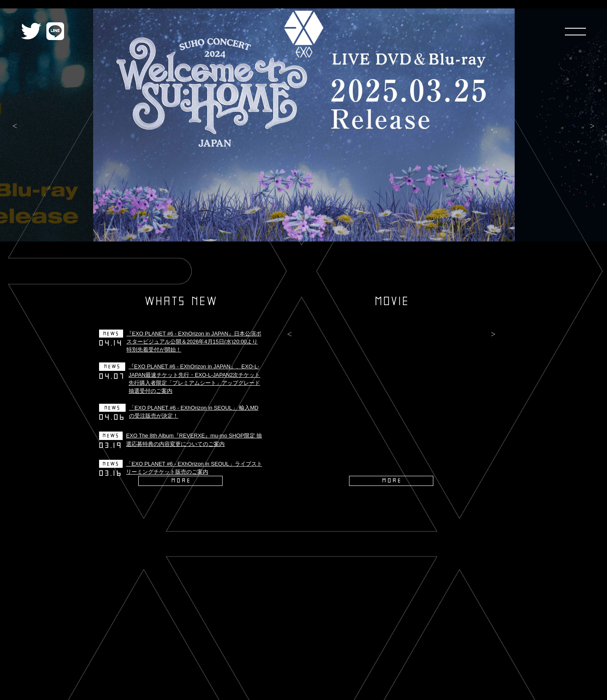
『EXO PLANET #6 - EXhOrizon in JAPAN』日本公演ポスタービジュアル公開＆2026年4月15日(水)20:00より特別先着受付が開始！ (194, 342)
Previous (15, 126)
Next (592, 126)
